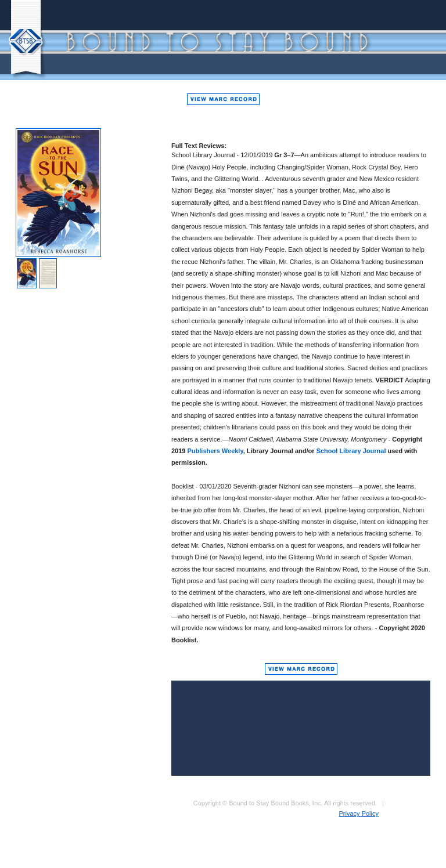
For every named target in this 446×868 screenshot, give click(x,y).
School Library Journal (351, 451)
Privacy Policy (359, 813)
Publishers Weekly (215, 451)
